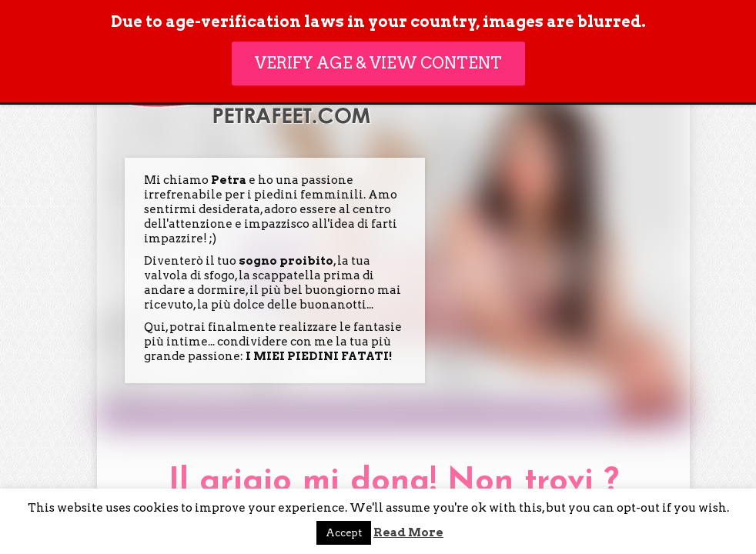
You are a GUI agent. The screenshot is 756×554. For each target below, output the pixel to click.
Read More (408, 532)
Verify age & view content (378, 63)
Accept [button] (344, 533)
